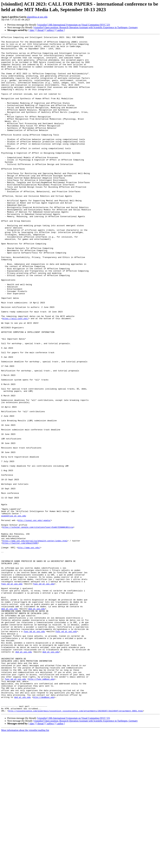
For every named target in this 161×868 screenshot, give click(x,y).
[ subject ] (50, 30)
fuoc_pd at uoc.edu (12, 694)
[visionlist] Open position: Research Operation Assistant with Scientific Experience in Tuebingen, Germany (85, 27)
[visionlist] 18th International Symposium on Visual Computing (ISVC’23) (73, 25)
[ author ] (60, 30)
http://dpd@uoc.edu (44, 830)
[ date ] (32, 30)
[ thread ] (40, 30)
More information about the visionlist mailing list (25, 865)
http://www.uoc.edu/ (29, 650)
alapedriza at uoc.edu (37, 17)
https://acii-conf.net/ (15, 375)
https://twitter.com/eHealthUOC (20, 645)
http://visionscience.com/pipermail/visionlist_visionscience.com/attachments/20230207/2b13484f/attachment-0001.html (76, 846)
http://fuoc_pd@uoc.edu (41, 808)
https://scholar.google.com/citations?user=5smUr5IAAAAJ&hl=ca (38, 625)
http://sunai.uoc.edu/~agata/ (34, 617)
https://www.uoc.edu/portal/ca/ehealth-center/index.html (35, 642)
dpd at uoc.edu (9, 723)
